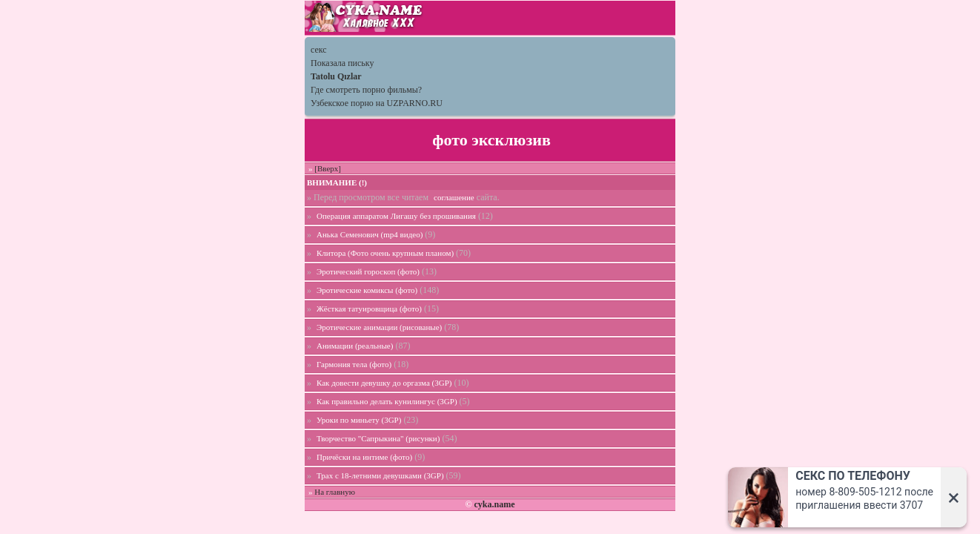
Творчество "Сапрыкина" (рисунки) (378, 438)
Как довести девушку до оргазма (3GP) (384, 383)
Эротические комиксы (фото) (367, 290)
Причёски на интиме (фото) (364, 457)
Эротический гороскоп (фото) (368, 271)
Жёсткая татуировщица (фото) (369, 309)
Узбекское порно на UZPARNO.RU (377, 103)
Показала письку (342, 63)
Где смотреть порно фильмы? (366, 90)
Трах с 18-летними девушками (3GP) (380, 475)
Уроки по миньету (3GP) (359, 420)
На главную (335, 492)
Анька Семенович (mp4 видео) (370, 234)
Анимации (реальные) (355, 346)
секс (319, 50)
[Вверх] (328, 168)
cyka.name (494, 504)
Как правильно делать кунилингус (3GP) (387, 401)
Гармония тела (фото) (354, 364)
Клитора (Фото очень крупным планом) (385, 253)
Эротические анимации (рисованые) (379, 327)
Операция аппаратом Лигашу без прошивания (396, 216)
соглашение (454, 197)
